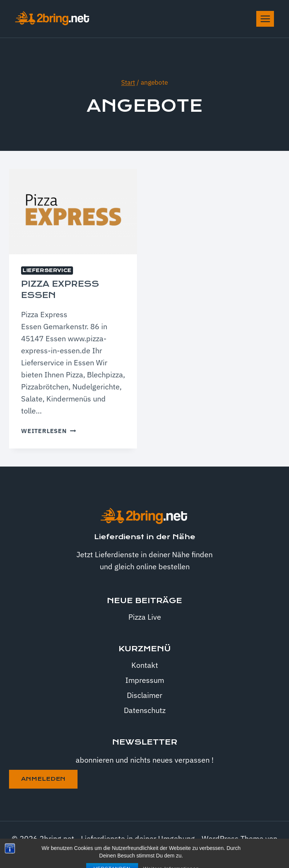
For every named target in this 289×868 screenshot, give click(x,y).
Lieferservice (47, 271)
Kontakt (145, 665)
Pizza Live (145, 617)
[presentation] (73, 212)
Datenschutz (145, 710)
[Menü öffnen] (265, 19)
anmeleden (43, 779)
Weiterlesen (49, 431)
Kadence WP (144, 851)
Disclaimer (144, 695)
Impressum (145, 680)
